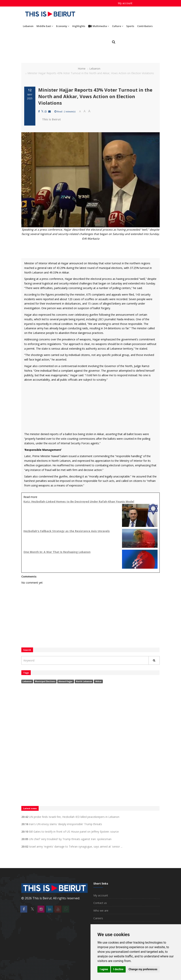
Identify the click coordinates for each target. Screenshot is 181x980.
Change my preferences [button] (143, 969)
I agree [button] (104, 969)
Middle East (45, 26)
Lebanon (28, 26)
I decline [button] (118, 969)
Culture (118, 26)
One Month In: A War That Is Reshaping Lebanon (57, 552)
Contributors (145, 26)
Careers (98, 918)
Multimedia (99, 26)
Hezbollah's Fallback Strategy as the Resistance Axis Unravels (67, 531)
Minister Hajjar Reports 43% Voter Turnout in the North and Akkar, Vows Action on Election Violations (95, 96)
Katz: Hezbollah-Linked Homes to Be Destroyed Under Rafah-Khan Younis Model (79, 502)
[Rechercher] (154, 660)
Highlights (79, 26)
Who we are (101, 911)
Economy (63, 26)
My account (125, 3)
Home (82, 69)
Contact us (100, 903)
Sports (130, 26)
